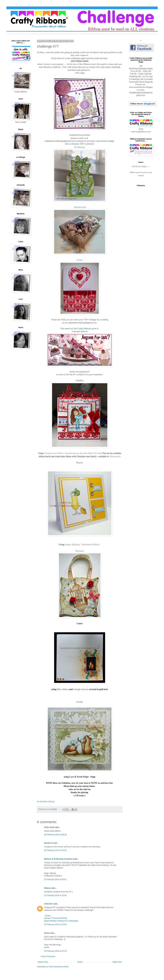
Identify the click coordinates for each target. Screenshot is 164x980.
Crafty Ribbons (84, 329)
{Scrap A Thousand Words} (56, 918)
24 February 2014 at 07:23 (55, 951)
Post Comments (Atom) (59, 967)
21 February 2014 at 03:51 (55, 879)
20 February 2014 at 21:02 (55, 850)
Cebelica (80, 381)
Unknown (48, 904)
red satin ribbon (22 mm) (90, 453)
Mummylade (80, 207)
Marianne (80, 551)
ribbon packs (115, 456)
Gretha (80, 702)
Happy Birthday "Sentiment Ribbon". (83, 544)
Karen (80, 463)
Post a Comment (48, 956)
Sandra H (48, 843)
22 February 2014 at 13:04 (55, 924)
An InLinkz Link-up (46, 801)
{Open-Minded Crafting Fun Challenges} (61, 921)
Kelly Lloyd (49, 827)
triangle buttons (81, 689)
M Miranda (80, 147)
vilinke (80, 260)
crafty (82, 73)
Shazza (47, 888)
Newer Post (43, 962)
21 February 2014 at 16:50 (55, 895)
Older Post (117, 962)
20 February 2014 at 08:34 (55, 835)
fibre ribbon (63, 689)
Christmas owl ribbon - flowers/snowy (61, 453)
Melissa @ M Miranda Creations (58, 859)
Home (80, 962)
